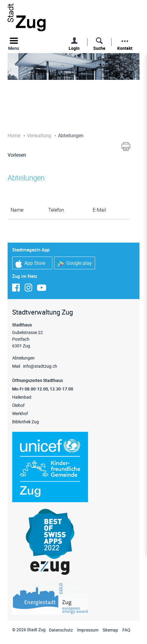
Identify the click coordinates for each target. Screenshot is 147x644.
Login (74, 48)
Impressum (88, 630)
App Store (30, 264)
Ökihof (18, 405)
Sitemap (110, 630)
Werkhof (20, 413)
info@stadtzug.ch (40, 366)
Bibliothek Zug (26, 422)
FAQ (126, 630)
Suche (99, 48)
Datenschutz (61, 630)
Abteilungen (23, 358)
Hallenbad (22, 397)
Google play (75, 263)
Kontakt (125, 48)
